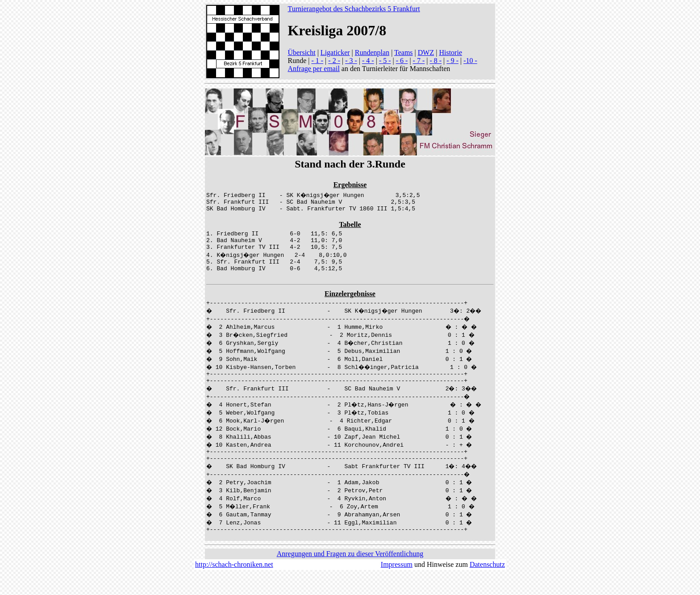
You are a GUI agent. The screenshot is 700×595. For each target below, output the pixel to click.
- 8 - (435, 61)
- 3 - (351, 61)
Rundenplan (372, 52)
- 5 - (385, 61)
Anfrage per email (313, 69)
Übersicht (301, 52)
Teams (404, 52)
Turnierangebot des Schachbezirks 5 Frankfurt (354, 9)
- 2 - (334, 61)
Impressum (397, 586)
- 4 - (368, 61)
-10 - (470, 61)
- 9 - (452, 61)
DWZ (426, 52)
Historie (450, 52)
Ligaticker (335, 52)
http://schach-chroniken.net (234, 586)
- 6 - (402, 61)
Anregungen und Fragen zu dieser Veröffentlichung (350, 575)
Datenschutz (487, 586)
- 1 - (317, 61)
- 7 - (419, 61)
